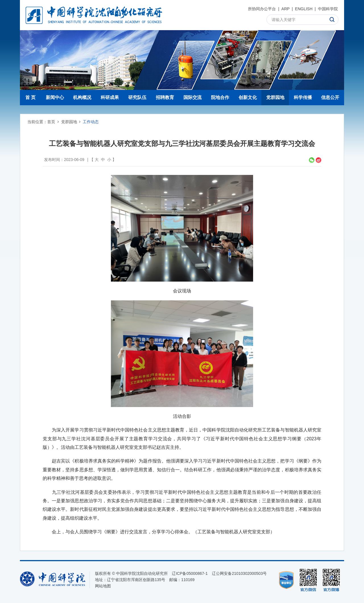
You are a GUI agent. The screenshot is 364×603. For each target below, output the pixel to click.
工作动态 (91, 122)
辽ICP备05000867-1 (190, 573)
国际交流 (193, 97)
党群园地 (275, 97)
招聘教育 (165, 97)
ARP (286, 9)
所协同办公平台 (262, 9)
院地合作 (220, 97)
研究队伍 (137, 97)
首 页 (30, 97)
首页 (51, 122)
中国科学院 (328, 9)
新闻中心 (55, 97)
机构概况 (82, 97)
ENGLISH (304, 9)
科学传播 (303, 97)
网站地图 (103, 586)
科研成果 (110, 97)
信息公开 (330, 97)
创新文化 (248, 97)
